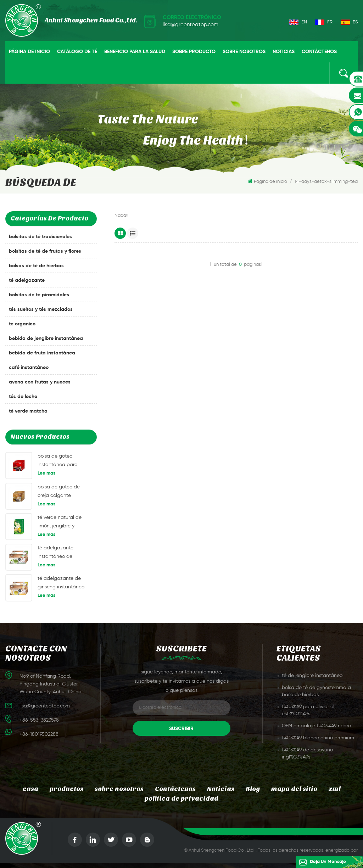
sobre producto (194, 52)
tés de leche (23, 397)
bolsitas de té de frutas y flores (45, 251)
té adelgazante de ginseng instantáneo (61, 583)
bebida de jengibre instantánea (46, 338)
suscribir (181, 729)
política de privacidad (181, 799)
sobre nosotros (244, 52)
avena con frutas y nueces (40, 382)
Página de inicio (29, 52)
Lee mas (46, 473)
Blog (253, 789)
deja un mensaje (328, 862)
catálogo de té (77, 52)
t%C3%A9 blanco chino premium (318, 738)
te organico (22, 324)
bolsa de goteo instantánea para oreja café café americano (58, 461)
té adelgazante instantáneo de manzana (55, 553)
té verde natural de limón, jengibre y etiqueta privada (60, 523)
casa (30, 789)
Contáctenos (319, 52)
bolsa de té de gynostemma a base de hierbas (316, 691)
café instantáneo (29, 368)
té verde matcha (28, 411)
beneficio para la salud (135, 52)
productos (66, 789)
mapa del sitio (294, 789)
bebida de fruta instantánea (42, 353)
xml (335, 789)
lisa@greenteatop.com (191, 25)
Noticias (284, 52)
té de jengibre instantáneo (312, 676)
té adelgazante (27, 280)
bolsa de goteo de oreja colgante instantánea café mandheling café (59, 492)
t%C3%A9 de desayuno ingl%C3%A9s (307, 754)
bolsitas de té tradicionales (40, 237)
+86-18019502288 (39, 734)
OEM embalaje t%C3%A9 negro (316, 726)
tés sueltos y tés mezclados (41, 309)
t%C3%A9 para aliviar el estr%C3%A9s (308, 710)
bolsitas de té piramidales (39, 295)
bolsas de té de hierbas (36, 266)
